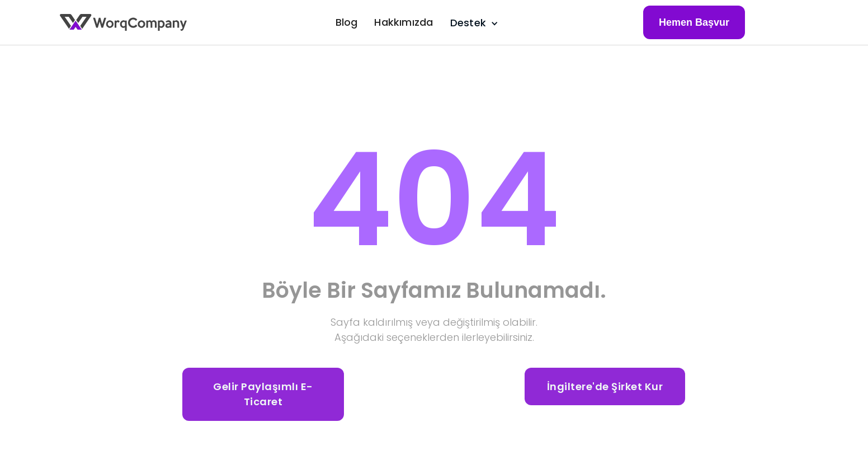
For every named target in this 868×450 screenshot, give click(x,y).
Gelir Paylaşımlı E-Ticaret (263, 394)
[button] (472, 23)
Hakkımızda (404, 22)
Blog (347, 22)
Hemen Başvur (694, 22)
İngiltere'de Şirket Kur (605, 386)
